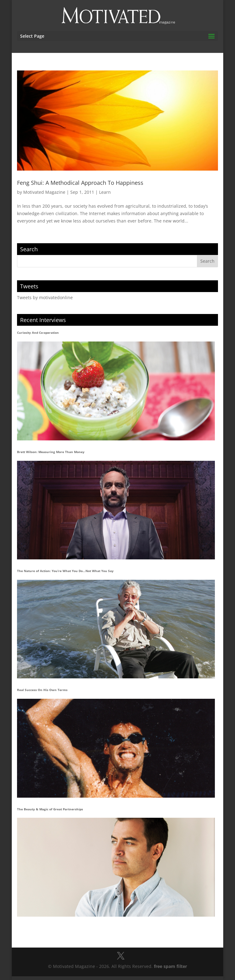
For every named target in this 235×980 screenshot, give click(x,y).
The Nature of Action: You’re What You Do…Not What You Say (65, 571)
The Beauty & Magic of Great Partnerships (50, 809)
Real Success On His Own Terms (42, 690)
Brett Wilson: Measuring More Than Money (51, 452)
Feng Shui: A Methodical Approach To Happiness (80, 183)
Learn (105, 192)
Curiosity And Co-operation (38, 333)
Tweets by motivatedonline (45, 297)
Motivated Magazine (44, 192)
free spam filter (170, 966)
